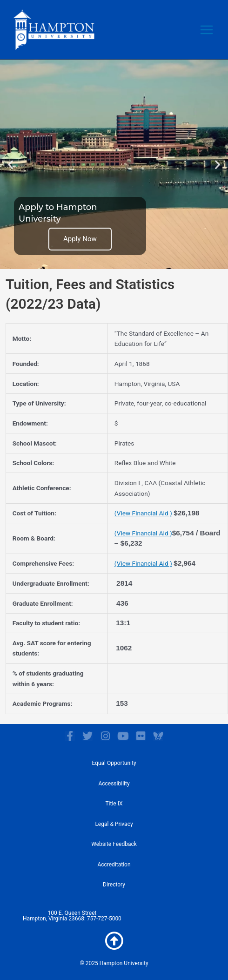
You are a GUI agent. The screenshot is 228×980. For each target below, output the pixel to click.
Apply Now (80, 239)
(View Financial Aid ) (143, 513)
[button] (10, 165)
